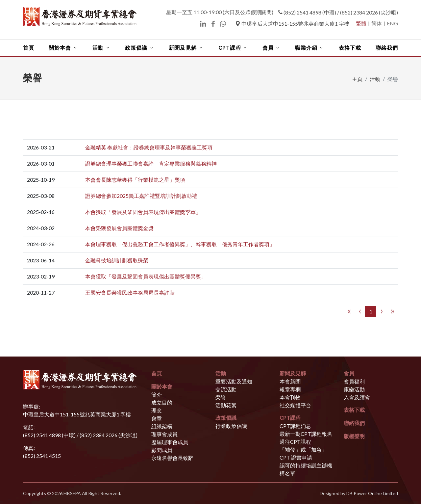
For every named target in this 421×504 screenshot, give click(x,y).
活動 (375, 79)
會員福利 (354, 381)
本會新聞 (290, 381)
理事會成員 (164, 434)
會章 (157, 418)
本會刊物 (290, 397)
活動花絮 (226, 405)
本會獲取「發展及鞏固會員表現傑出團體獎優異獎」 (146, 276)
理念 (157, 410)
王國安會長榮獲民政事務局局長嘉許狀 (130, 292)
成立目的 (162, 402)
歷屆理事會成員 (170, 442)
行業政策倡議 (231, 426)
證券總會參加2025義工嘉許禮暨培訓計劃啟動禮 (141, 196)
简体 (377, 23)
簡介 (157, 395)
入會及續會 (357, 397)
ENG (392, 23)
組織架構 (162, 426)
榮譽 (221, 397)
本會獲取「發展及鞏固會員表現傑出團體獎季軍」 (143, 212)
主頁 (357, 79)
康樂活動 (354, 389)
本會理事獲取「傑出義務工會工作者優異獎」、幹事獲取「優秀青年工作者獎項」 (180, 244)
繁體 (361, 23)
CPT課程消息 (295, 426)
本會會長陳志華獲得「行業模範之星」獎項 (135, 180)
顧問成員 (162, 450)
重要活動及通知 (234, 381)
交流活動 (226, 389)
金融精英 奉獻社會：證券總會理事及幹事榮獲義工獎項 (149, 147)
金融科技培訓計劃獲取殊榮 (117, 260)
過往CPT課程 (295, 442)
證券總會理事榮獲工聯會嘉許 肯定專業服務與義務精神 (151, 163)
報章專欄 (290, 389)
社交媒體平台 (295, 405)
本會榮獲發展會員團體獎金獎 (119, 228)
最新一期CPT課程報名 (306, 434)
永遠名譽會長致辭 (172, 458)
